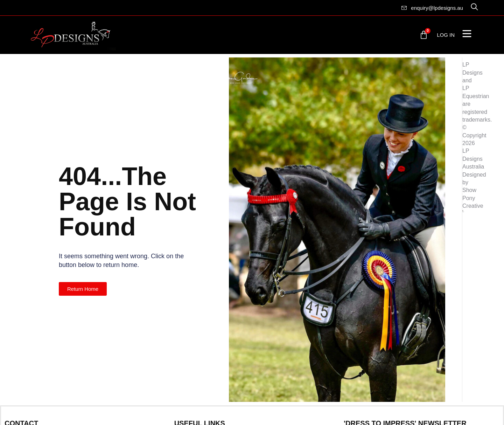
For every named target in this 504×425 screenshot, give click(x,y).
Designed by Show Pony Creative (474, 190)
